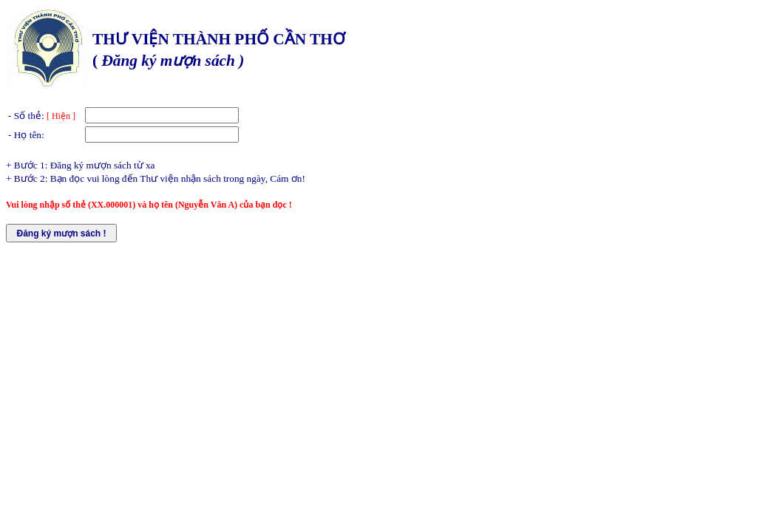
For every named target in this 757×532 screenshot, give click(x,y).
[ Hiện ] (61, 116)
